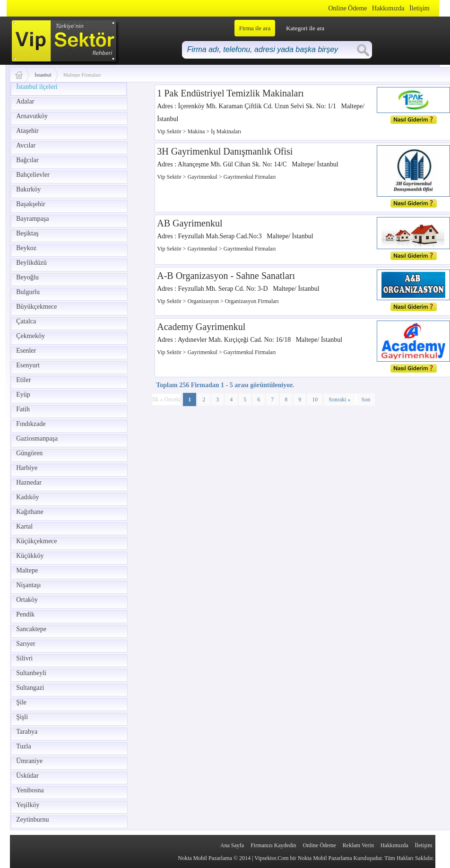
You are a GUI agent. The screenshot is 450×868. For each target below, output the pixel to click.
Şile (21, 702)
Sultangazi (30, 688)
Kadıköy (27, 497)
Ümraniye (29, 761)
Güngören (29, 453)
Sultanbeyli (31, 673)
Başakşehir (30, 204)
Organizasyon (204, 301)
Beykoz (26, 248)
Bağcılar (27, 160)
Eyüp (23, 395)
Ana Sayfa (232, 845)
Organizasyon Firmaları (252, 301)
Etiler (23, 380)
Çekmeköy (30, 336)
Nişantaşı (28, 585)
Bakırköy (28, 189)
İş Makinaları (226, 131)
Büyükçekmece (36, 307)
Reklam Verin (358, 845)
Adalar (25, 101)
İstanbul (43, 75)
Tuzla (23, 746)
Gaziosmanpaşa (37, 438)
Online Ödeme (348, 8)
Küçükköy (30, 556)
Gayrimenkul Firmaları (250, 177)
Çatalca (26, 321)
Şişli (22, 717)
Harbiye (27, 468)
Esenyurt (28, 365)
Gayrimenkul (203, 177)
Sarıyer (26, 644)
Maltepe (27, 570)
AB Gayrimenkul (190, 223)
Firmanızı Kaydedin (273, 845)
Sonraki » (339, 399)
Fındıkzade (31, 424)
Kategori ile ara (305, 28)
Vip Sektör (170, 131)
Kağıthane (30, 512)
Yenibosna (30, 790)
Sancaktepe (31, 629)
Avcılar (26, 145)
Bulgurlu (28, 292)
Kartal (24, 526)
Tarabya (27, 732)
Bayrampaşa (32, 219)
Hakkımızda (388, 8)
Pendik (25, 614)
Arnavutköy (32, 116)
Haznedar (29, 482)
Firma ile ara (255, 28)
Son (366, 399)
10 (315, 399)
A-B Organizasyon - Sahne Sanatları (226, 276)
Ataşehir (27, 131)
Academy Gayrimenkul (201, 327)
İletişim (420, 8)
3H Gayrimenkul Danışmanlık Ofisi (225, 151)
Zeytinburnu (32, 820)
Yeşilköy (28, 805)
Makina (197, 131)
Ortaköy (27, 600)
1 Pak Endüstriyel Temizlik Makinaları (230, 93)
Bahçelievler (33, 175)
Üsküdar (27, 776)
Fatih (23, 409)
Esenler (26, 351)
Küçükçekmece (36, 541)
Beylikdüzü (31, 263)
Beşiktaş (27, 233)
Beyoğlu (27, 277)
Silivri (24, 658)
